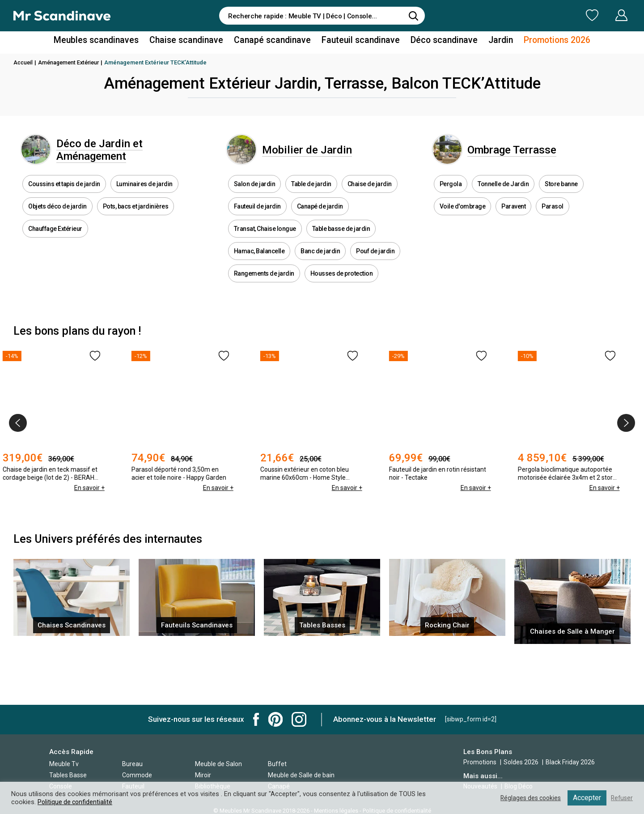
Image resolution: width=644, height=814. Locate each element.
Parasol (553, 219)
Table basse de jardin (341, 242)
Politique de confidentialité (76, 802)
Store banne (561, 197)
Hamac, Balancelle (259, 264)
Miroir (203, 775)
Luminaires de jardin (144, 197)
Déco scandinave (434, 42)
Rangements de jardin (264, 286)
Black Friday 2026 (570, 762)
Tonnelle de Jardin (503, 197)
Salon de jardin (255, 197)
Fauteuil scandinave (356, 42)
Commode (137, 775)
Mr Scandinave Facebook (256, 719)
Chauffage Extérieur (55, 242)
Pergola (451, 197)
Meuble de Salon (218, 764)
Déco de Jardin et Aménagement (117, 156)
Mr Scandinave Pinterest (275, 719)
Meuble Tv (64, 764)
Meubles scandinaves (111, 42)
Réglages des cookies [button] (527, 798)
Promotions (480, 762)
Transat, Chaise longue (265, 242)
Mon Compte (604, 15)
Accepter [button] (586, 798)
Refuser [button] (621, 798)
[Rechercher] (414, 16)
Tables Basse (68, 775)
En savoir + (100, 501)
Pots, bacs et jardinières (136, 219)
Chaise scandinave (194, 42)
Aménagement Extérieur (72, 62)
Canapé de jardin (320, 219)
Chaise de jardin (370, 197)
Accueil (24, 62)
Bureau (132, 764)
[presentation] (18, 436)
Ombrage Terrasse (531, 156)
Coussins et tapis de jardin (64, 197)
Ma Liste (545, 15)
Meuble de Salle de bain (301, 775)
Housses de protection (342, 286)
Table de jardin (311, 197)
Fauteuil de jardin (257, 219)
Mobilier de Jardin (324, 156)
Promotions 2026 (540, 42)
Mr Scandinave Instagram (299, 719)
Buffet (277, 764)
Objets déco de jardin (57, 219)
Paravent (513, 219)
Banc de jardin (320, 264)
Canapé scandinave (274, 42)
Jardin (487, 42)
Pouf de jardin (375, 264)
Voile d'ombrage (463, 219)
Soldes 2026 (522, 762)
